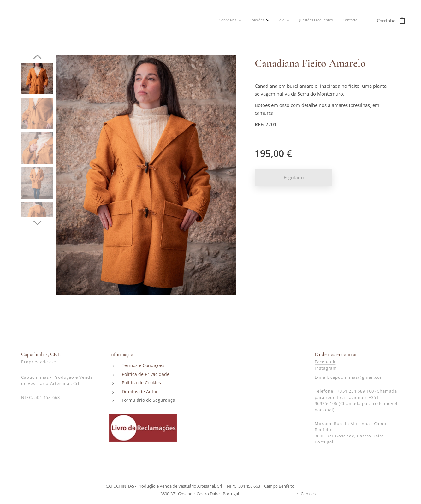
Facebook (325, 362)
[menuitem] (311, 21)
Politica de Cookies (141, 383)
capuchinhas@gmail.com (357, 377)
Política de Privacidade (146, 374)
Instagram (326, 368)
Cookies (308, 494)
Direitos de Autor (140, 391)
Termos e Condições (143, 366)
